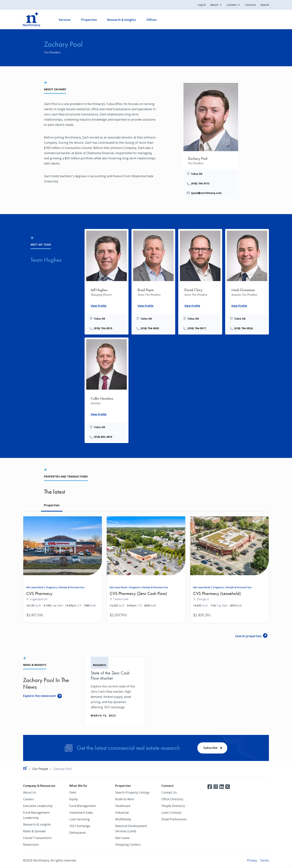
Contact (250, 5)
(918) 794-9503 (150, 328)
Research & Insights (122, 20)
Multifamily (123, 820)
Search (265, 5)
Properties (89, 20)
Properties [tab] (52, 505)
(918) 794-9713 (200, 183)
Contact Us (169, 793)
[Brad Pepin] (153, 281)
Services (65, 20)
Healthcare (123, 806)
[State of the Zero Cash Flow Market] (115, 691)
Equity (74, 799)
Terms (264, 861)
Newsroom (31, 845)
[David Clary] (200, 281)
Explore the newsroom (39, 696)
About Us (30, 793)
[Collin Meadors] (107, 390)
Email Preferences (174, 820)
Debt (73, 793)
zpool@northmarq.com (206, 193)
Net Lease (122, 838)
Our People (40, 769)
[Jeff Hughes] (107, 281)
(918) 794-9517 (197, 328)
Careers (232, 5)
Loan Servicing (80, 820)
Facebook (210, 787)
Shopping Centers (128, 845)
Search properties (248, 636)
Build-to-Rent (125, 799)
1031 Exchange (80, 826)
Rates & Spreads (34, 832)
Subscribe (210, 748)
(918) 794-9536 (244, 328)
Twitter (228, 787)
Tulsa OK (197, 174)
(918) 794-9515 (103, 328)
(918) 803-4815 (103, 437)
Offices (152, 20)
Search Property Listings (132, 793)
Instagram (216, 787)
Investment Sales (81, 813)
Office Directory (172, 799)
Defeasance (77, 833)
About (214, 5)
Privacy (252, 861)
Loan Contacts (172, 813)
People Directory (173, 806)
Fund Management (82, 806)
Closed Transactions (37, 838)
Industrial (122, 813)
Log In (202, 5)
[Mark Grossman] (247, 281)
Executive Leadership (38, 806)
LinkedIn (222, 787)
